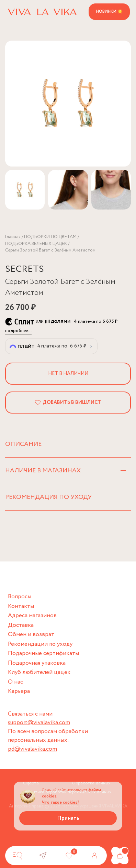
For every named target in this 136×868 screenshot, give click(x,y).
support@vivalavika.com (39, 723)
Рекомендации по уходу (40, 644)
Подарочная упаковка (37, 663)
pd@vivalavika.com (32, 749)
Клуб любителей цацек (39, 672)
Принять (68, 818)
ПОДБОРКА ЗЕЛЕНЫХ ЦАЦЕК (36, 244)
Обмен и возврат (31, 635)
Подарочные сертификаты (43, 653)
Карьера (19, 691)
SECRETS (25, 269)
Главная (13, 237)
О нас (15, 682)
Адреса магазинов (32, 616)
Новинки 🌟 (109, 12)
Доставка (21, 625)
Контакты (21, 606)
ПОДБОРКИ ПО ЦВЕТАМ (50, 237)
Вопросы (20, 597)
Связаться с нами (30, 714)
